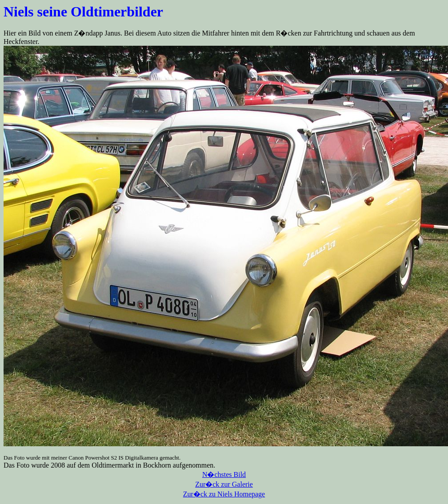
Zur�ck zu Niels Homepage (224, 494)
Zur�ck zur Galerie (224, 484)
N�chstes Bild (224, 474)
